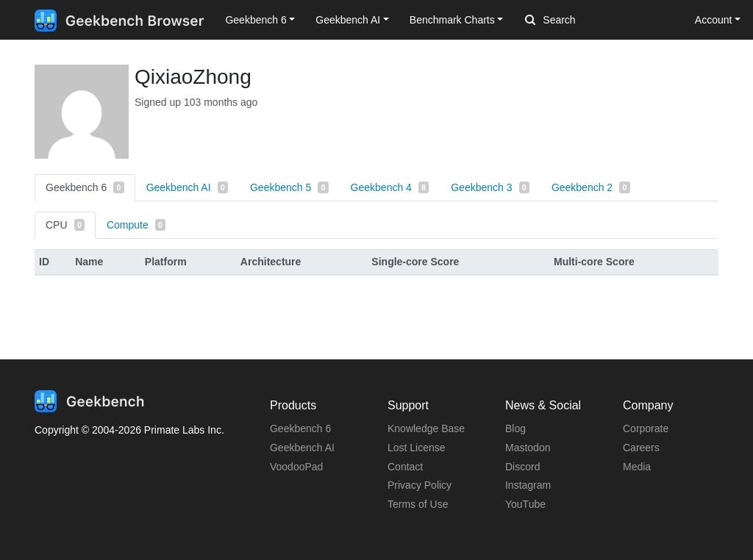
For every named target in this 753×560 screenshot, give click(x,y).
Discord (522, 467)
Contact (405, 467)
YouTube (525, 504)
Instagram (528, 485)
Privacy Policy (420, 485)
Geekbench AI (187, 187)
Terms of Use (418, 504)
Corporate (646, 428)
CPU (65, 225)
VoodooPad (296, 467)
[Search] (602, 21)
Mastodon (528, 448)
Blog (515, 428)
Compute (136, 225)
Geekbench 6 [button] (256, 20)
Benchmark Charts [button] (452, 20)
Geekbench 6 (85, 187)
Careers (641, 448)
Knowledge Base (426, 428)
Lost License (417, 448)
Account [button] (714, 20)
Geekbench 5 (289, 187)
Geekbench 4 (390, 187)
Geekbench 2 (591, 187)
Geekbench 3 (490, 187)
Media (637, 467)
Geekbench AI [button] (348, 20)
